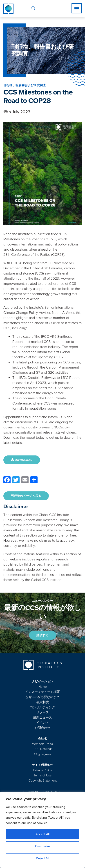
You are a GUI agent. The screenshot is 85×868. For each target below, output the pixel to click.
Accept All (42, 834)
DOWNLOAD (22, 460)
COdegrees (42, 754)
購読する (42, 635)
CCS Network (43, 749)
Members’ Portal (43, 744)
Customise (42, 846)
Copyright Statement (43, 781)
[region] (42, 830)
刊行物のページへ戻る (26, 496)
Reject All (42, 858)
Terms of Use (43, 775)
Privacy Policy (43, 770)
